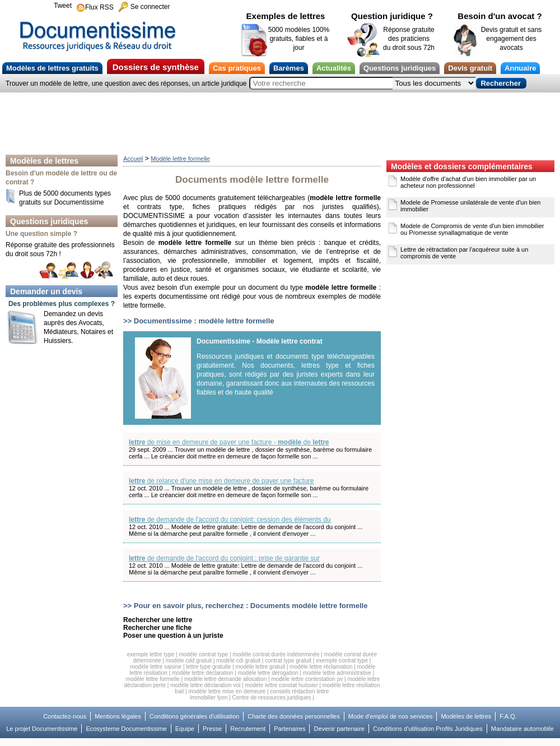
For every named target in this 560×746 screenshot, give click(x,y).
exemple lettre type (151, 654)
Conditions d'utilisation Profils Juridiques (428, 729)
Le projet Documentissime (42, 729)
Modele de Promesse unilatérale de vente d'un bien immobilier (470, 206)
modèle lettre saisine (156, 667)
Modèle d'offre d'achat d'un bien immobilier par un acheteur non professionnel (468, 182)
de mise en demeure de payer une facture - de (229, 442)
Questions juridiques (400, 68)
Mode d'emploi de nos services (391, 716)
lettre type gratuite (208, 667)
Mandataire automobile (522, 729)
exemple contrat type (342, 661)
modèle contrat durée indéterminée (276, 654)
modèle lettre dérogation (268, 673)
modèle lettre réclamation (321, 667)
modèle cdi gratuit (238, 661)
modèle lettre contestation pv (307, 679)
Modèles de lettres (44, 161)
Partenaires (290, 729)
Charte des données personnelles (294, 716)
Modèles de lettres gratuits (52, 68)
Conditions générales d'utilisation (194, 716)
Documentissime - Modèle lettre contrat (260, 341)
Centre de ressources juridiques (271, 698)
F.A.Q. (508, 716)
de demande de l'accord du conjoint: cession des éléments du (230, 520)
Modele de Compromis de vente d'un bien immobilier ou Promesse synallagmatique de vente (472, 229)
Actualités (334, 68)
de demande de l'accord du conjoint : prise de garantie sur (224, 558)
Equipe (185, 729)
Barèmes (289, 68)
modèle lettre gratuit (260, 667)
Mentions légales (118, 716)
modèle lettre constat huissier (281, 685)
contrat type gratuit (288, 661)
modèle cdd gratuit (189, 661)
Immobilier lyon (209, 698)
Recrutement (248, 729)
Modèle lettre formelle (180, 159)
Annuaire (520, 68)
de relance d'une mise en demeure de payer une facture (221, 481)
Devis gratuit (470, 68)
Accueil (133, 159)
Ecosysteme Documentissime (126, 729)
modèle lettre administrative (337, 673)
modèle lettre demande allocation (225, 679)
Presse (212, 729)
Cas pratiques (237, 68)
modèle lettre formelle (153, 679)
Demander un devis (46, 291)
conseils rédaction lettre (299, 691)
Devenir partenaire (339, 729)
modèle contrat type (203, 654)
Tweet (63, 6)
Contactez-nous (65, 716)
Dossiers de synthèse (156, 67)
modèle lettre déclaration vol (205, 685)
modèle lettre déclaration (203, 673)
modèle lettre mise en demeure (227, 691)
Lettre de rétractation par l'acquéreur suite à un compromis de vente (464, 253)
